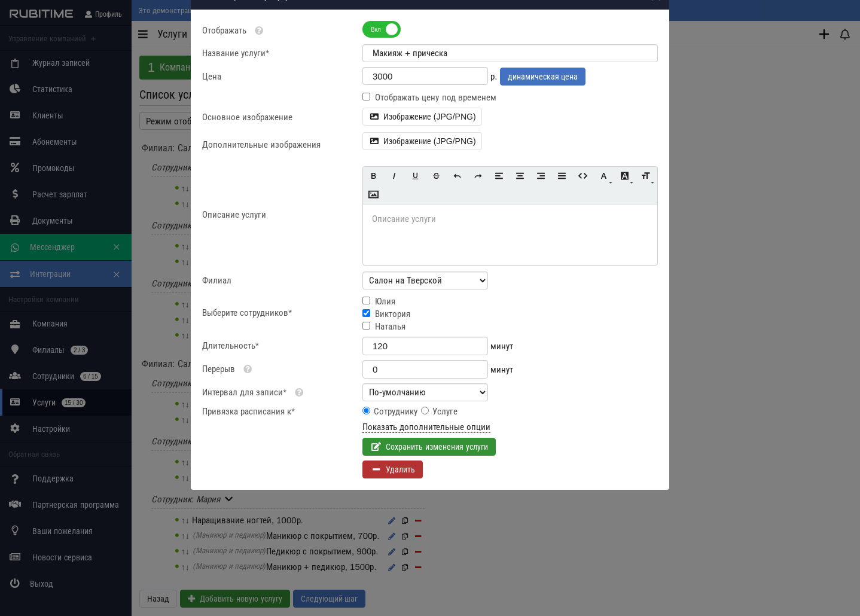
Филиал (217, 341)
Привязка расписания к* (248, 472)
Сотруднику (396, 472)
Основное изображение (247, 177)
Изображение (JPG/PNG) (422, 177)
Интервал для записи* (244, 452)
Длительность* (231, 406)
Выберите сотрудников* (247, 373)
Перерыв (219, 429)
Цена (212, 137)
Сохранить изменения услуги (437, 507)
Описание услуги (234, 275)
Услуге (445, 472)
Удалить (400, 530)
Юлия (385, 362)
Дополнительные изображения (261, 205)
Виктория (393, 374)
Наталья (390, 387)
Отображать (235, 91)
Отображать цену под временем (436, 158)
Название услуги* (236, 113)
